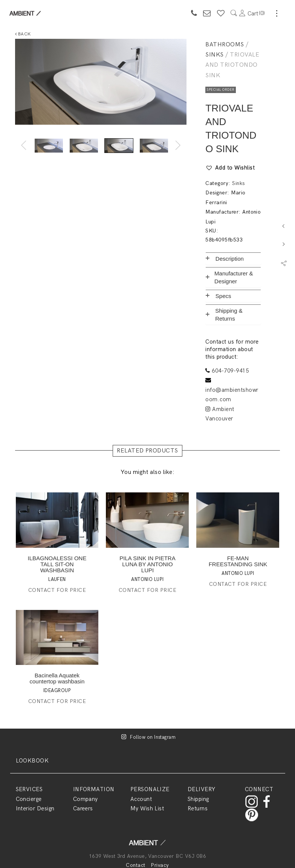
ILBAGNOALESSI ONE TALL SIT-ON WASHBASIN (57, 564)
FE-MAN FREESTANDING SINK (238, 561)
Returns (198, 808)
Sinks (214, 55)
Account (141, 799)
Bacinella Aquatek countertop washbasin (57, 678)
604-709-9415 (230, 371)
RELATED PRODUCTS (147, 451)
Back (23, 34)
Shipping (198, 799)
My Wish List (147, 808)
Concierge (29, 799)
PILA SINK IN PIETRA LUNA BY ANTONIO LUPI (147, 564)
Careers (83, 808)
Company (86, 799)
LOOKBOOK (32, 761)
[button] (230, 168)
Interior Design (35, 808)
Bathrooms (225, 45)
